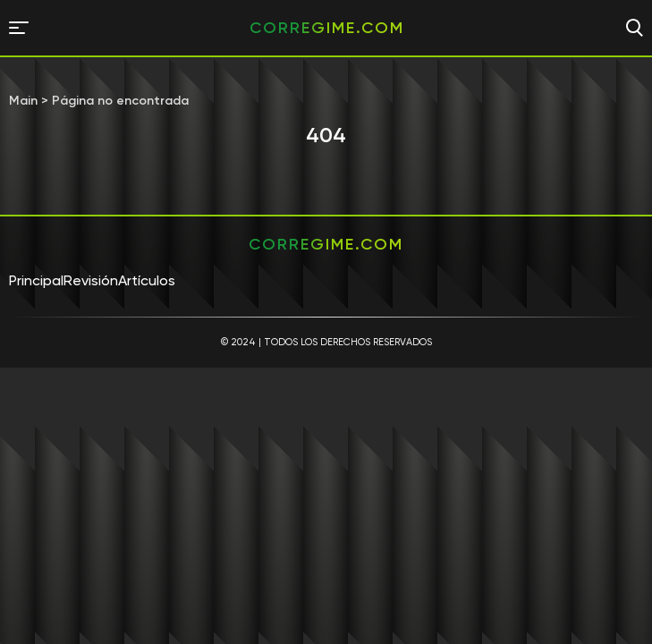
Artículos (147, 280)
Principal (36, 280)
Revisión (91, 280)
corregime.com (327, 28)
